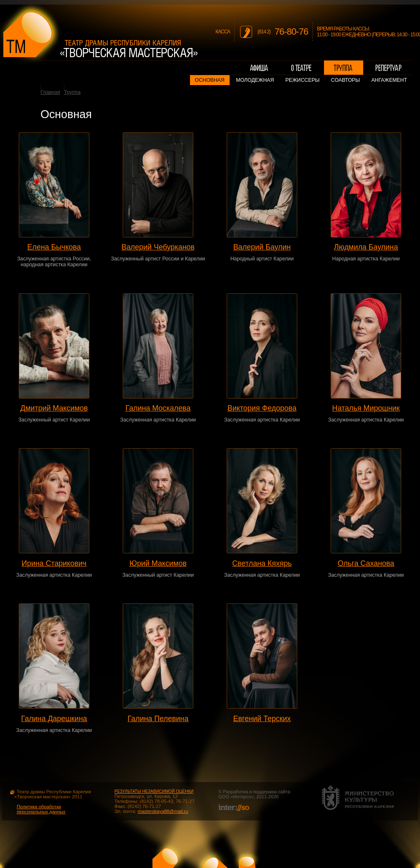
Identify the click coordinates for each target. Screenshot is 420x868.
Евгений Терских (262, 719)
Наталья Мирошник (366, 408)
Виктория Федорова (262, 408)
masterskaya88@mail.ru (163, 811)
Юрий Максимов (158, 563)
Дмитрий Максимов (54, 408)
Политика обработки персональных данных (41, 809)
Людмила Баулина (366, 247)
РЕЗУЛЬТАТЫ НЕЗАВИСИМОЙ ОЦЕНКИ (154, 791)
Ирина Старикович (54, 563)
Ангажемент (389, 80)
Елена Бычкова (54, 247)
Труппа (72, 92)
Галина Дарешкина (54, 719)
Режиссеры (303, 80)
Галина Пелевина (158, 719)
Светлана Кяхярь (262, 563)
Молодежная (255, 80)
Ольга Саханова (366, 563)
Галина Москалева (158, 408)
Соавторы (345, 80)
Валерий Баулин (262, 247)
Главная (50, 92)
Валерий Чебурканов (158, 247)
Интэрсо (242, 797)
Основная (210, 80)
